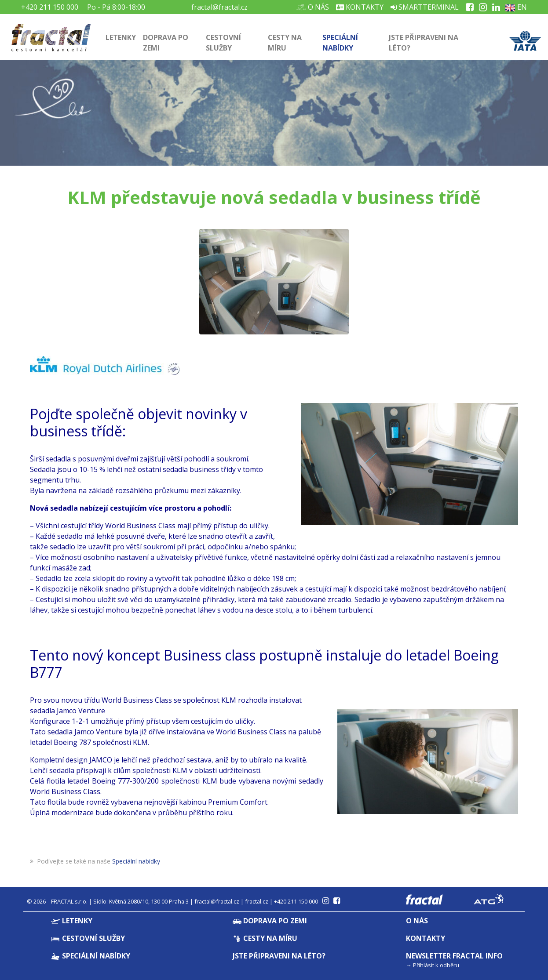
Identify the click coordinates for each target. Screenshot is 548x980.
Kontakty (360, 7)
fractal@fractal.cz (219, 7)
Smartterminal (425, 7)
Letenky (121, 37)
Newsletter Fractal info (454, 956)
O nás (315, 7)
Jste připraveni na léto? (424, 43)
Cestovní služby (223, 43)
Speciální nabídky (340, 43)
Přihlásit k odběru (436, 965)
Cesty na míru (285, 43)
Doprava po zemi (166, 43)
